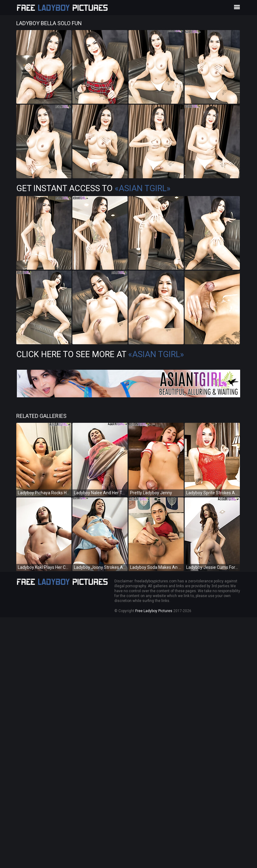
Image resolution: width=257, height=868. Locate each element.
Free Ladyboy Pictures (154, 611)
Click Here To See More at (100, 354)
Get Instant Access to (93, 188)
